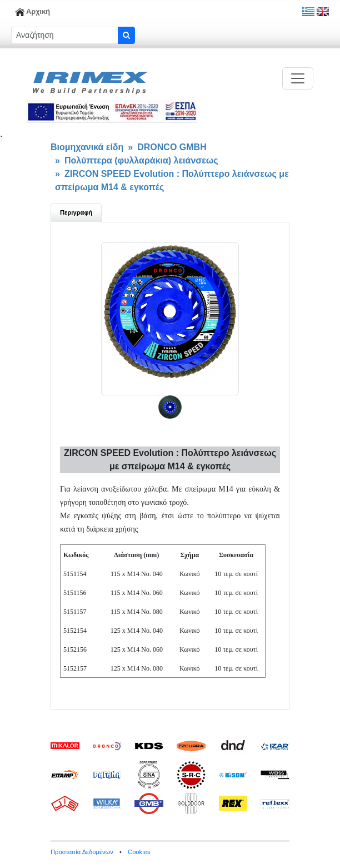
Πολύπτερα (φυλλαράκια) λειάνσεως (141, 160)
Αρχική (32, 11)
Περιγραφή (76, 212)
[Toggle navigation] (298, 78)
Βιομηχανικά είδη (87, 147)
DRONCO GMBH (172, 147)
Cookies (139, 852)
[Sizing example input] (65, 35)
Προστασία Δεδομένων (82, 852)
